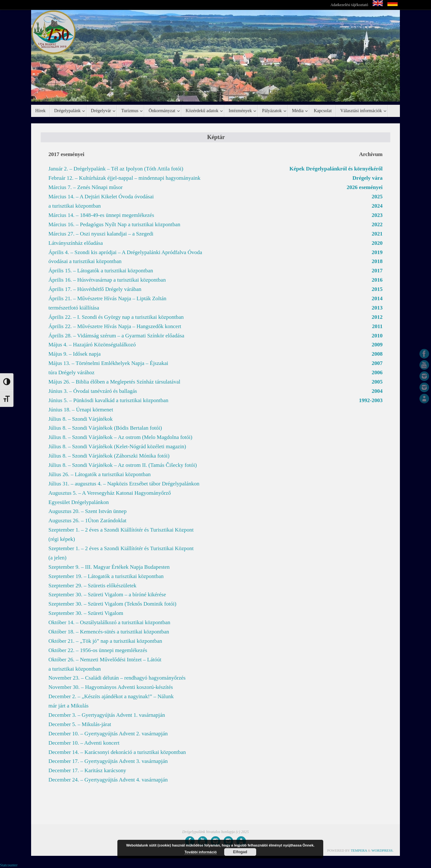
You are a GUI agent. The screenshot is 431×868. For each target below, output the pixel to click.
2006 (377, 372)
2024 (377, 206)
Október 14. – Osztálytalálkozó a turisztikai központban (109, 622)
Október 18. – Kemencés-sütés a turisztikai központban (109, 632)
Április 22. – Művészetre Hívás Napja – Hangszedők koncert (115, 326)
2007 (377, 363)
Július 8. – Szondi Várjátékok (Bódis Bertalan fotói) (105, 428)
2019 (377, 252)
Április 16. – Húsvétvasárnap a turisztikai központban (107, 280)
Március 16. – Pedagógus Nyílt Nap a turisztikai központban (114, 224)
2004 (377, 391)
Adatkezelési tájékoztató (349, 5)
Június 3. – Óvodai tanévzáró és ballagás (93, 391)
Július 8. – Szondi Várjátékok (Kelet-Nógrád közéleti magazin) (117, 446)
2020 (377, 243)
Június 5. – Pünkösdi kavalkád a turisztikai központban (108, 400)
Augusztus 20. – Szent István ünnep (88, 511)
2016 (377, 280)
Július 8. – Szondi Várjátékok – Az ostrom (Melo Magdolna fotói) (120, 437)
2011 (377, 326)
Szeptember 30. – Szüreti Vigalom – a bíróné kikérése (107, 595)
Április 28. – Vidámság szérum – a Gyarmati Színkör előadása (116, 336)
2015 (377, 289)
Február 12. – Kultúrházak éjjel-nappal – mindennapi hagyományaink (124, 178)
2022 (377, 224)
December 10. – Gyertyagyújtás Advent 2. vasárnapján (108, 734)
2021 (377, 234)
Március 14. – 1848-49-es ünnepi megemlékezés (101, 215)
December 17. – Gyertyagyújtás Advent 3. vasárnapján (108, 761)
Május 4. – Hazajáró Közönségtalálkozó (92, 345)
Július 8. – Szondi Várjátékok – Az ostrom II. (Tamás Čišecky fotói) (123, 465)
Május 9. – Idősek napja (75, 354)
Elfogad (240, 852)
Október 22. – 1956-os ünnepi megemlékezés (98, 650)
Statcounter (9, 865)
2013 (377, 308)
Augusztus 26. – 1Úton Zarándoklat (87, 521)
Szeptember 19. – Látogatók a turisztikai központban (106, 576)
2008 (377, 354)
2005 (377, 382)
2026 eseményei (365, 187)
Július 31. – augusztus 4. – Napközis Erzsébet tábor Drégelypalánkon (124, 484)
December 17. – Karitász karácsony (87, 770)
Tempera (359, 850)
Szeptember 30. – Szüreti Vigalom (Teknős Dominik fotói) (112, 604)
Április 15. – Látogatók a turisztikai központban (101, 271)
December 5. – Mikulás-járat (80, 724)
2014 (377, 298)
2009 (377, 345)
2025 (377, 197)
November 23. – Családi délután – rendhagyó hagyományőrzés (117, 678)
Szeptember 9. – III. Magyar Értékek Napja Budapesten (109, 567)
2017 (377, 271)
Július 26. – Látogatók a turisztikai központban (100, 474)
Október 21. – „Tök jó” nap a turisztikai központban (105, 641)
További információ (201, 852)
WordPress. (382, 850)
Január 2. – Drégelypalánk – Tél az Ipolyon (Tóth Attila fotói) (116, 169)
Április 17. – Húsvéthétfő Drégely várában (95, 289)
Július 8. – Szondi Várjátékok (80, 419)
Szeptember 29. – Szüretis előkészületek (92, 586)
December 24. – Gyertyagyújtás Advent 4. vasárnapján (108, 780)
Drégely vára (368, 178)
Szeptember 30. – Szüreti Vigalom (86, 613)
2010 (377, 336)
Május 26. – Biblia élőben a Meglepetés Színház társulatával (114, 382)
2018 (377, 261)
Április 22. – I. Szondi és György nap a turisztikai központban (116, 317)
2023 (377, 215)
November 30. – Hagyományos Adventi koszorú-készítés (111, 687)
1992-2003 (371, 400)
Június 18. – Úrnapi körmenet (81, 410)
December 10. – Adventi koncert (84, 743)
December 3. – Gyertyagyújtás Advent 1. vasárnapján (107, 715)
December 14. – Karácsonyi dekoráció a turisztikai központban (117, 752)
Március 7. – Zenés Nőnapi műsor (85, 187)
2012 (377, 317)
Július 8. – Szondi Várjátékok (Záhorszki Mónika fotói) (109, 456)
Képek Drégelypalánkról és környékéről (336, 169)
